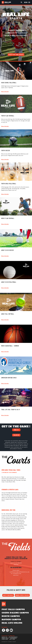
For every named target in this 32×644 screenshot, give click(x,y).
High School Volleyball (9, 83)
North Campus (11, 616)
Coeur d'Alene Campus (15, 613)
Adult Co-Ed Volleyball (9, 282)
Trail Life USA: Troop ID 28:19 (11, 410)
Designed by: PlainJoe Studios (9, 642)
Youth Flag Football (8, 116)
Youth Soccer (6, 151)
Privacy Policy (5, 638)
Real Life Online (12, 623)
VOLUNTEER (16, 435)
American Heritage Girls (9, 378)
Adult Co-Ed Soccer (7, 250)
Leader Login (5, 639)
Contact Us (4, 637)
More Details (5, 92)
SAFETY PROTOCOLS (8, 595)
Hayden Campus (11, 620)
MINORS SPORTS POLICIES (22, 595)
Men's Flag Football (8, 218)
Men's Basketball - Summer (10, 346)
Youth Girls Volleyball (9, 184)
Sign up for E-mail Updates (16, 55)
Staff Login (12, 639)
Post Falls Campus (13, 609)
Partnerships (13, 638)
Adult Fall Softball (8, 314)
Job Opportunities (13, 637)
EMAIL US (16, 430)
